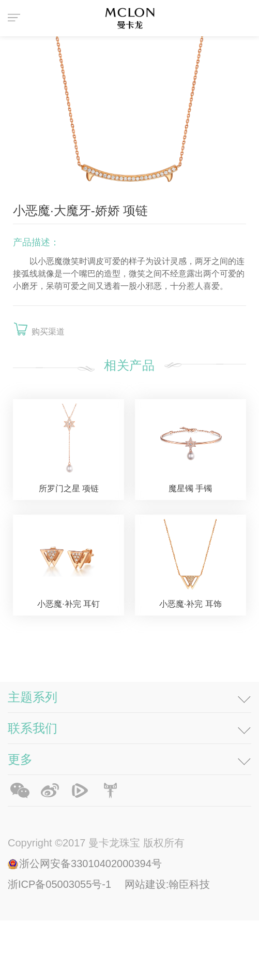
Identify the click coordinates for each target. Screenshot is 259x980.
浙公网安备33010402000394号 (90, 923)
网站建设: (147, 944)
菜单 (16, 18)
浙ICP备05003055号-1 (61, 944)
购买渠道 (48, 332)
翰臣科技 (189, 944)
